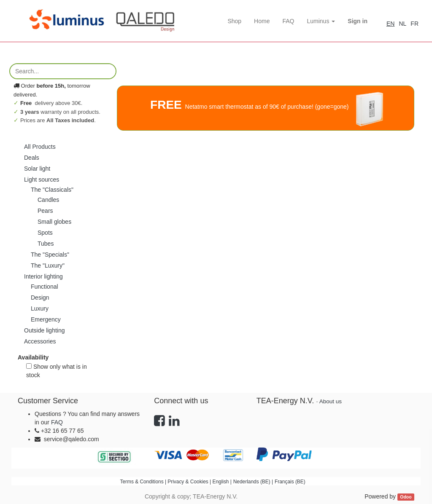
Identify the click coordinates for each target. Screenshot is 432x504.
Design (40, 298)
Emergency (46, 319)
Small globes (54, 222)
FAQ (57, 422)
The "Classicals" (52, 190)
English (220, 482)
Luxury (40, 308)
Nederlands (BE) (252, 482)
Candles (48, 200)
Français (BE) (290, 482)
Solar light (37, 169)
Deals (32, 158)
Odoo (406, 497)
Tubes (46, 244)
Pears (45, 211)
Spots (45, 233)
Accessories (40, 341)
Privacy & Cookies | (190, 482)
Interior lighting (43, 276)
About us (331, 401)
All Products (40, 147)
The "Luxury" (48, 265)
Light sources (42, 180)
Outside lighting (45, 330)
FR (414, 24)
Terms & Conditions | (144, 482)
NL (402, 24)
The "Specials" (50, 255)
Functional (45, 287)
